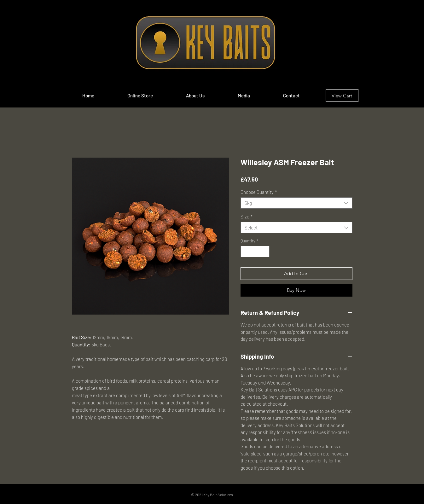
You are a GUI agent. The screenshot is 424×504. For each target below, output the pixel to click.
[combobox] (296, 203)
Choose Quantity (259, 192)
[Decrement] (245, 252)
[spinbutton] (255, 252)
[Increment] (265, 252)
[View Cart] (342, 96)
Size (247, 217)
